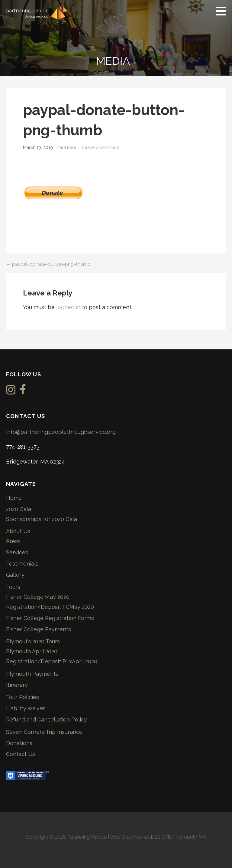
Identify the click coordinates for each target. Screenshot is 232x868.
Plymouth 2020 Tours (33, 641)
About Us (18, 531)
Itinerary (17, 685)
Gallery (15, 575)
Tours (13, 587)
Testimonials (22, 564)
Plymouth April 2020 (32, 651)
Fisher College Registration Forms (50, 618)
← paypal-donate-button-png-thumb (48, 264)
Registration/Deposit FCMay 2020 (50, 607)
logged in (68, 307)
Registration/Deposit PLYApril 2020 (52, 661)
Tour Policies (23, 697)
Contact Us (21, 754)
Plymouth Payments (32, 674)
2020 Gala (19, 509)
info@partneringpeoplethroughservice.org (61, 432)
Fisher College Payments (39, 629)
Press (13, 541)
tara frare (67, 147)
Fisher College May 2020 (38, 597)
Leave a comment (101, 147)
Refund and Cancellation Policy (47, 719)
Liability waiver (26, 708)
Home (14, 498)
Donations (19, 743)
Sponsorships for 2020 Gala (42, 519)
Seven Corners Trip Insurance (44, 732)
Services (17, 552)
